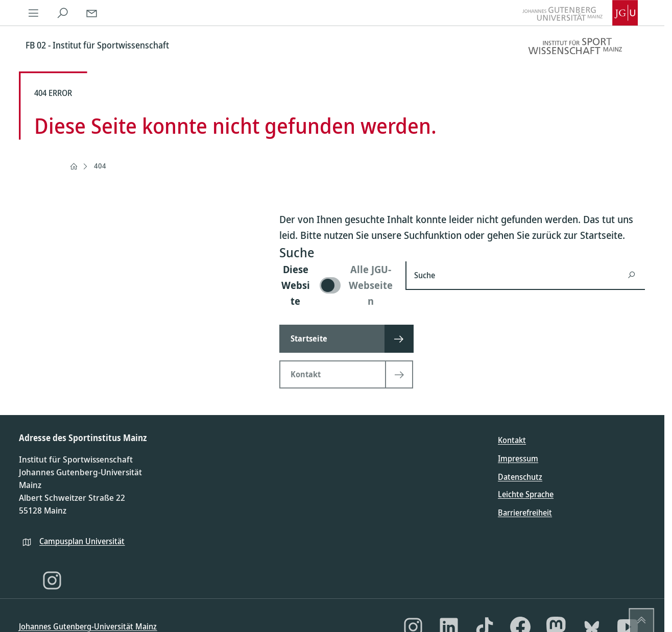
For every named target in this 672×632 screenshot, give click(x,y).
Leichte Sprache (526, 494)
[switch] (336, 285)
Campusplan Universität (82, 541)
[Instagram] (52, 580)
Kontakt (512, 440)
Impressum (518, 458)
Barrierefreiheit (525, 513)
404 (100, 166)
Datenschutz (520, 477)
